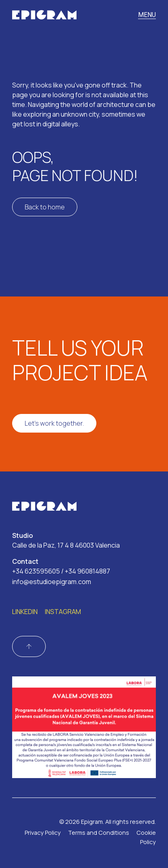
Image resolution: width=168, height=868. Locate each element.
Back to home (45, 207)
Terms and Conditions (99, 833)
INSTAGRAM (63, 612)
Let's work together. (54, 423)
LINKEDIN (25, 612)
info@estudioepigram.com (52, 582)
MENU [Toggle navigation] (147, 15)
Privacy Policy (43, 833)
